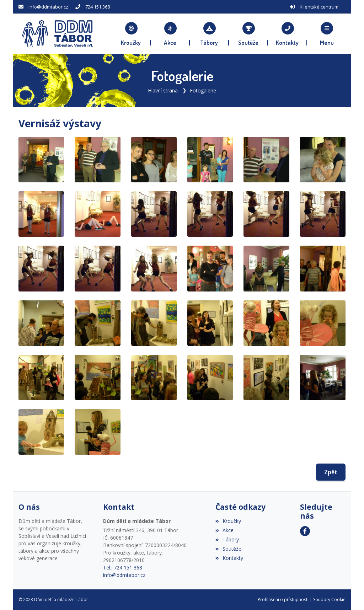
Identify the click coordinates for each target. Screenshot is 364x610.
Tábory (227, 539)
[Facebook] (305, 531)
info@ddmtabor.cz (48, 7)
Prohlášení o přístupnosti (283, 600)
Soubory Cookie (329, 600)
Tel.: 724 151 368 (123, 568)
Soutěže (228, 549)
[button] (327, 34)
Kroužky (228, 521)
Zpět (331, 472)
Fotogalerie (203, 90)
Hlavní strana (163, 90)
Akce (224, 530)
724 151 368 (98, 7)
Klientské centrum (319, 7)
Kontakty (229, 558)
